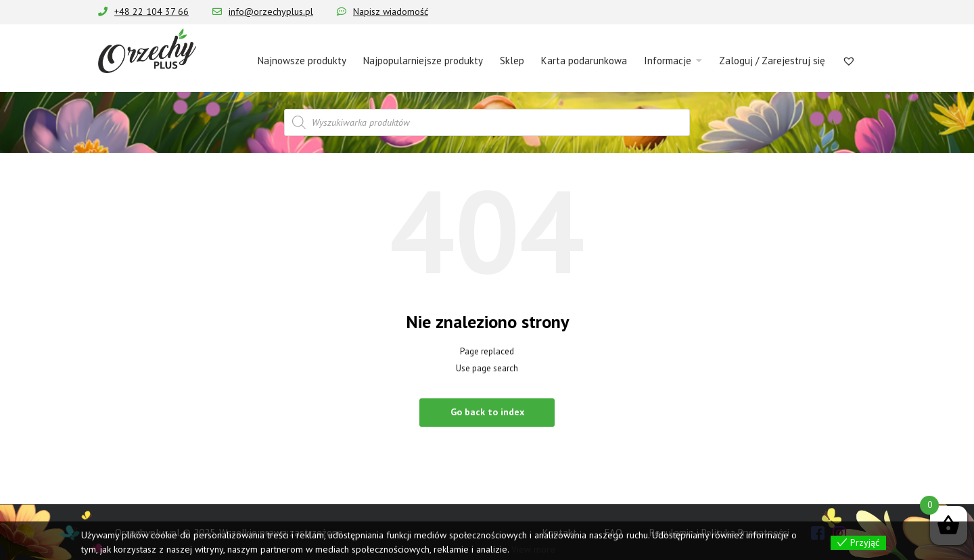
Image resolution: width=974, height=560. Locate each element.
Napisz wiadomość (391, 11)
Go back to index (487, 412)
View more (533, 549)
